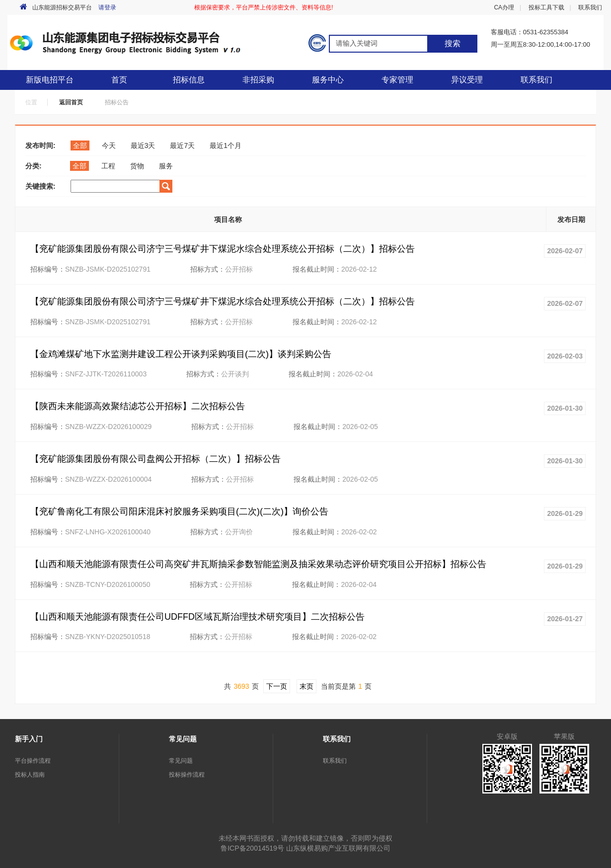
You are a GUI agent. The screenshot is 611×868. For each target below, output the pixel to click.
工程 (108, 166)
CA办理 (504, 7)
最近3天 (143, 145)
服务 (166, 166)
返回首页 (71, 102)
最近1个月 (226, 145)
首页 (119, 80)
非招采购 (258, 80)
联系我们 (590, 7)
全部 (80, 145)
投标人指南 (30, 775)
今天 (109, 145)
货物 (137, 166)
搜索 (453, 43)
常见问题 (181, 761)
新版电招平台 (50, 80)
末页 (306, 686)
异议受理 (467, 80)
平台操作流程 (33, 761)
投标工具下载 (546, 7)
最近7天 (182, 145)
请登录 (107, 7)
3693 (241, 686)
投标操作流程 (187, 775)
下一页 (277, 686)
